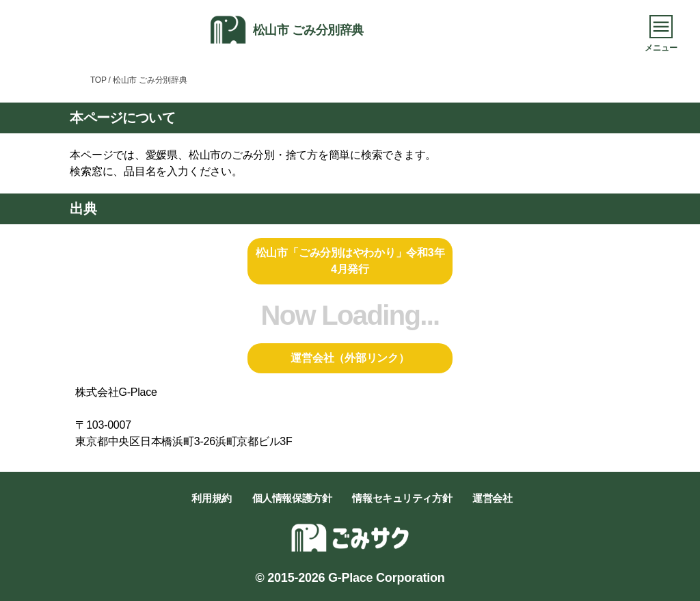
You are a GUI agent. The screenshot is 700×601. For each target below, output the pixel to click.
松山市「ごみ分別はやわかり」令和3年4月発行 (350, 261)
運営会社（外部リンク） (350, 358)
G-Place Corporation (386, 578)
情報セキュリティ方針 (402, 498)
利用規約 (211, 498)
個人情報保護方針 (292, 498)
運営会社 (492, 498)
